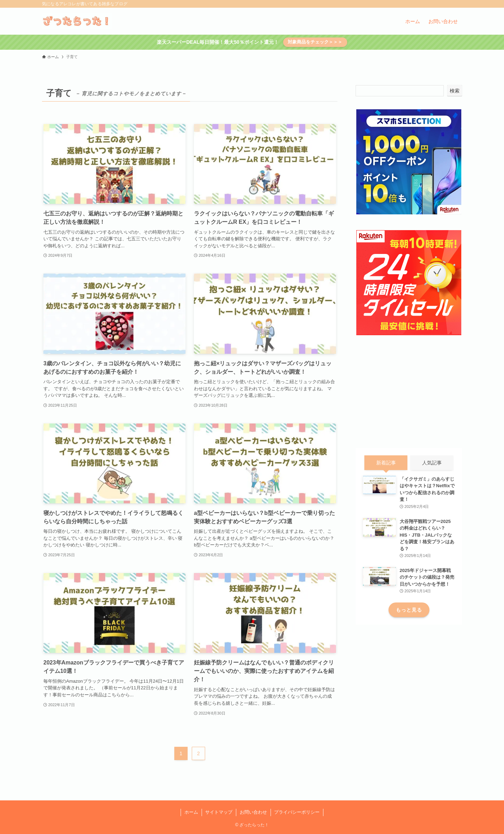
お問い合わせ (253, 812)
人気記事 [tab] (432, 463)
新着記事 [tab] (386, 463)
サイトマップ (219, 812)
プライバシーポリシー (297, 812)
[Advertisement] (409, 392)
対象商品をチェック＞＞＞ (315, 42)
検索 (455, 91)
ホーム (191, 812)
